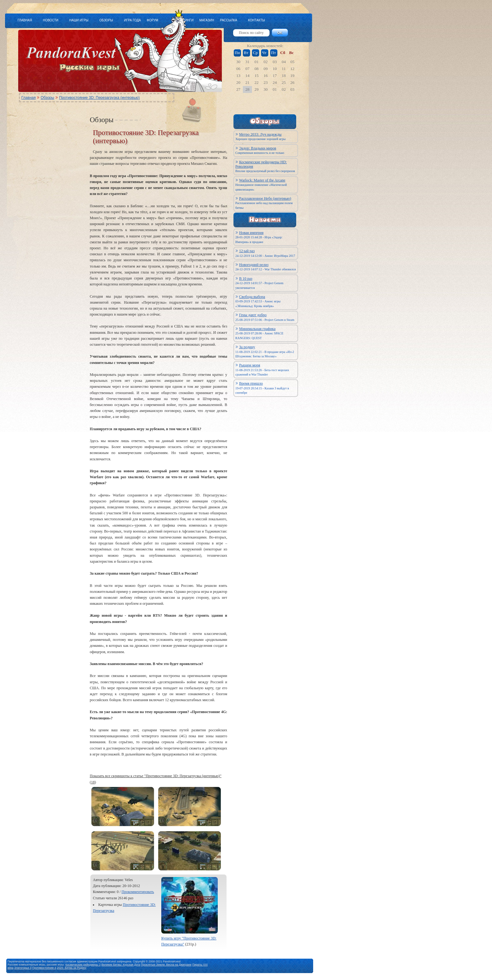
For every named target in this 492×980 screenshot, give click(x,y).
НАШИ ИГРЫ (79, 20)
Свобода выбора (252, 297)
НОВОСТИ (51, 20)
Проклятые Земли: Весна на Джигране (166, 965)
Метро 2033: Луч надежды (260, 134)
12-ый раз (247, 251)
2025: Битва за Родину (72, 968)
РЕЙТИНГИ (185, 20)
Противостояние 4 (44, 968)
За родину (247, 347)
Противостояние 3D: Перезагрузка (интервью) (99, 98)
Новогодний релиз (254, 265)
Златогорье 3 (23, 968)
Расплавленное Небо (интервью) (265, 198)
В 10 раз (246, 279)
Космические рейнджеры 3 (83, 965)
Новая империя (251, 233)
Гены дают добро (253, 315)
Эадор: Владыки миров (258, 148)
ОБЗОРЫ (106, 20)
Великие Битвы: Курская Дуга (121, 965)
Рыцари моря (250, 365)
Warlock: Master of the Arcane (262, 180)
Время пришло (251, 383)
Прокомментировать (138, 892)
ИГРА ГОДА (132, 20)
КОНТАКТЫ (256, 20)
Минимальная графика (257, 329)
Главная (29, 98)
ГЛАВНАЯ (25, 20)
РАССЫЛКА (229, 20)
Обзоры (47, 98)
